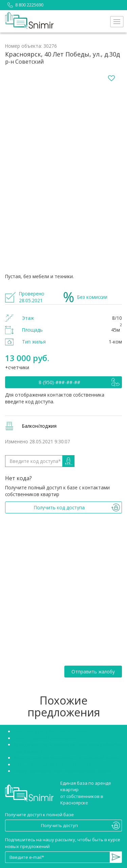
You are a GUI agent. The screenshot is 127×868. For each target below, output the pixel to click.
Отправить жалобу (93, 672)
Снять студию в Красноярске (45, 738)
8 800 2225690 (24, 5)
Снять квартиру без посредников (50, 731)
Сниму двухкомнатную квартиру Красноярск (62, 771)
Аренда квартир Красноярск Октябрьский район (66, 758)
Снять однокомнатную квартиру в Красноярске (65, 764)
